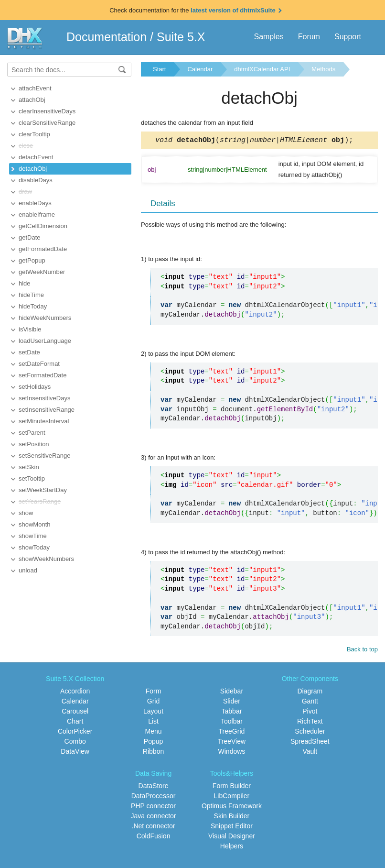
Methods (323, 69)
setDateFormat (39, 364)
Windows (232, 753)
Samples (268, 37)
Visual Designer (232, 837)
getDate (30, 237)
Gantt (310, 703)
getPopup (32, 260)
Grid (153, 703)
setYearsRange (40, 501)
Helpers (232, 847)
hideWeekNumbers (45, 318)
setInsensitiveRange (47, 410)
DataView (75, 753)
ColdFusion (154, 837)
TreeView (232, 743)
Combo (75, 743)
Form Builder (232, 787)
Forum (309, 37)
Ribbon (153, 753)
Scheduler (310, 733)
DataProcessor (154, 797)
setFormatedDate (43, 375)
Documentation (107, 37)
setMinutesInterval (44, 421)
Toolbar (232, 723)
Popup (153, 743)
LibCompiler (232, 797)
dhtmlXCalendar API (262, 69)
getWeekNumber (42, 272)
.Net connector (154, 827)
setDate (29, 352)
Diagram (310, 692)
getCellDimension (43, 226)
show (26, 513)
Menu (154, 733)
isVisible (30, 329)
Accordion (75, 692)
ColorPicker (75, 733)
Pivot (310, 713)
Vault (310, 753)
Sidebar (232, 692)
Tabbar (232, 713)
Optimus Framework (232, 807)
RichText (310, 723)
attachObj (32, 100)
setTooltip (32, 478)
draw (25, 192)
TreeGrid (232, 733)
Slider (232, 703)
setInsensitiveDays (44, 398)
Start (159, 69)
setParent (32, 433)
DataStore (154, 787)
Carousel (75, 713)
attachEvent (35, 88)
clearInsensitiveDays (47, 111)
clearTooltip (34, 134)
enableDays (35, 203)
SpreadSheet (310, 743)
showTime (33, 536)
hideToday (33, 306)
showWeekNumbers (46, 559)
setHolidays (35, 387)
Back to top (362, 651)
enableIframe (37, 214)
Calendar (200, 69)
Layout (153, 713)
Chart (75, 723)
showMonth (34, 524)
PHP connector (153, 807)
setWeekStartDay (43, 490)
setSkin (29, 467)
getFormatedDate (43, 249)
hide (25, 283)
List (153, 723)
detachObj (33, 169)
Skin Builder (232, 817)
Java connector (154, 817)
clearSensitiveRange (47, 123)
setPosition (34, 444)
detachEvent (36, 157)
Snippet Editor (232, 827)
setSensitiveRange (44, 456)
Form (154, 692)
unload (28, 570)
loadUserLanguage (45, 341)
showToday (34, 547)
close (26, 146)
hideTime (31, 295)
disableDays (36, 180)
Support (348, 37)
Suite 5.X (181, 37)
